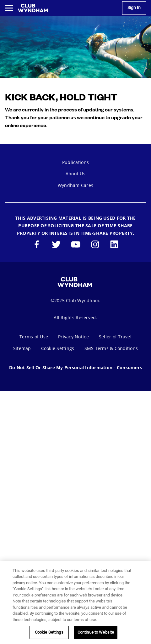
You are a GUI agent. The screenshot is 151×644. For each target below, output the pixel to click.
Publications (75, 162)
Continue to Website (96, 632)
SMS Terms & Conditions (111, 348)
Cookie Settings (58, 348)
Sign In (134, 8)
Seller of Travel (115, 337)
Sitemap (22, 348)
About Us (75, 174)
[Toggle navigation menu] (9, 8)
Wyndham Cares (75, 185)
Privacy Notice (73, 337)
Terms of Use (34, 337)
